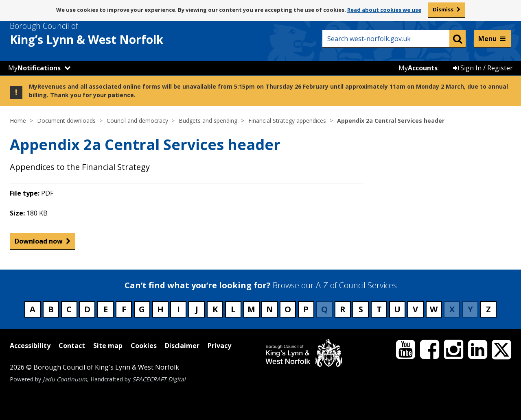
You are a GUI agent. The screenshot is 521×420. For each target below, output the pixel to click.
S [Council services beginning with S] (361, 309)
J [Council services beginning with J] (197, 309)
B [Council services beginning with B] (51, 309)
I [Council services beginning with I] (178, 309)
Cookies (144, 346)
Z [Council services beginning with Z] (488, 309)
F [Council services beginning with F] (124, 309)
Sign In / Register (483, 68)
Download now (39, 243)
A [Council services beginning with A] (33, 309)
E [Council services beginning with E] (106, 309)
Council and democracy (137, 121)
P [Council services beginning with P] (306, 309)
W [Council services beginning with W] (434, 309)
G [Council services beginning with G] (142, 309)
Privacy (219, 346)
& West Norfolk (101, 34)
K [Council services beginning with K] (215, 309)
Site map (108, 346)
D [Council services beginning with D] (87, 309)
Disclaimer (182, 346)
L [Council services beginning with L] (233, 309)
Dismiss (443, 9)
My (34, 68)
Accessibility (30, 346)
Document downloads (66, 121)
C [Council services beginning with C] (69, 309)
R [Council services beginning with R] (343, 309)
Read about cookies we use (384, 10)
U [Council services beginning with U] (397, 309)
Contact (72, 346)
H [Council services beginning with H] (160, 309)
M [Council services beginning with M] (251, 309)
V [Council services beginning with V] (415, 309)
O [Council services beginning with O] (288, 309)
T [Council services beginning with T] (379, 309)
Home (18, 121)
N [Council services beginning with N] (270, 309)
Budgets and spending (208, 121)
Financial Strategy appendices (287, 121)
